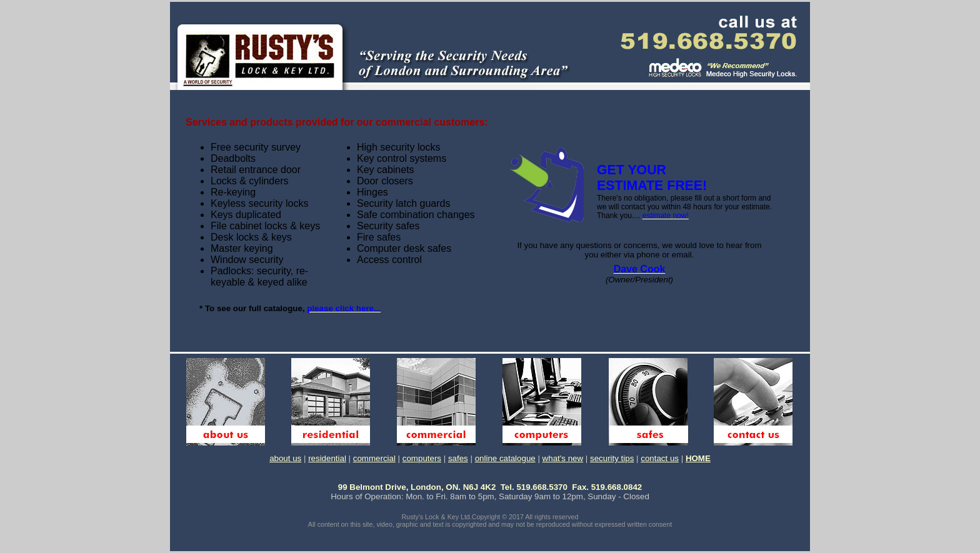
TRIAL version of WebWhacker (434, 548)
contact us (660, 458)
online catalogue (505, 458)
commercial (374, 458)
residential (327, 458)
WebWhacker (681, 548)
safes (458, 458)
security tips (612, 458)
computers (422, 458)
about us (285, 458)
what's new (563, 458)
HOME (698, 458)
